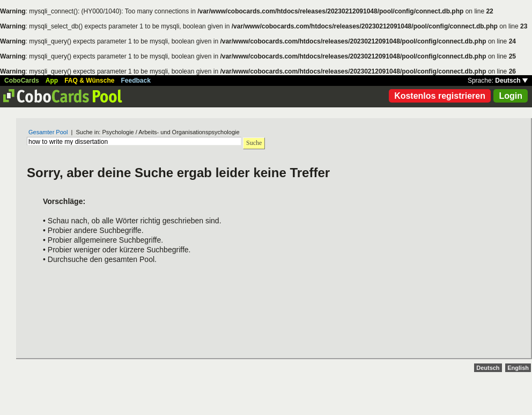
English (518, 368)
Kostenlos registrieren (440, 96)
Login (511, 96)
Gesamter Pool (48, 132)
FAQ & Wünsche (89, 81)
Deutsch (511, 81)
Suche (254, 143)
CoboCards (22, 81)
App (52, 81)
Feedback (136, 81)
